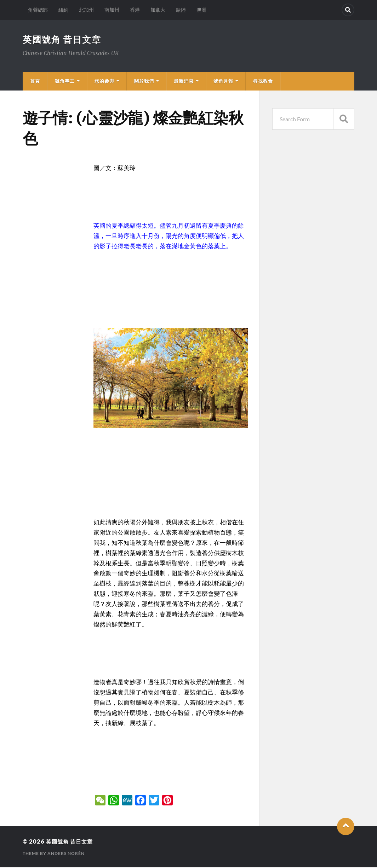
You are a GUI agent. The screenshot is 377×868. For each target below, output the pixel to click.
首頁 (35, 82)
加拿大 (158, 10)
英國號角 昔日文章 (64, 40)
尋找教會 (263, 82)
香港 (135, 10)
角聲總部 (38, 10)
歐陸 (181, 10)
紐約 (63, 10)
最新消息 (184, 82)
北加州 (86, 10)
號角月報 (223, 82)
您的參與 (104, 82)
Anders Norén (66, 854)
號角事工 (65, 82)
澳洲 (201, 10)
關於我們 (144, 82)
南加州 (112, 10)
